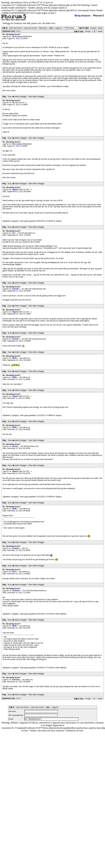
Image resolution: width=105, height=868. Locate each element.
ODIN (14, 358)
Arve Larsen (17, 36)
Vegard (15, 190)
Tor (14, 103)
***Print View (69, 28)
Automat (16, 591)
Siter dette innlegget (36, 97)
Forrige (93, 28)
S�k (51, 28)
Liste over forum (16, 28)
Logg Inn (59, 28)
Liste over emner (30, 28)
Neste (100, 28)
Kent (14, 572)
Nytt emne (43, 28)
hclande (16, 289)
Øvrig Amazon (82, 16)
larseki (15, 446)
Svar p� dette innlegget (17, 97)
